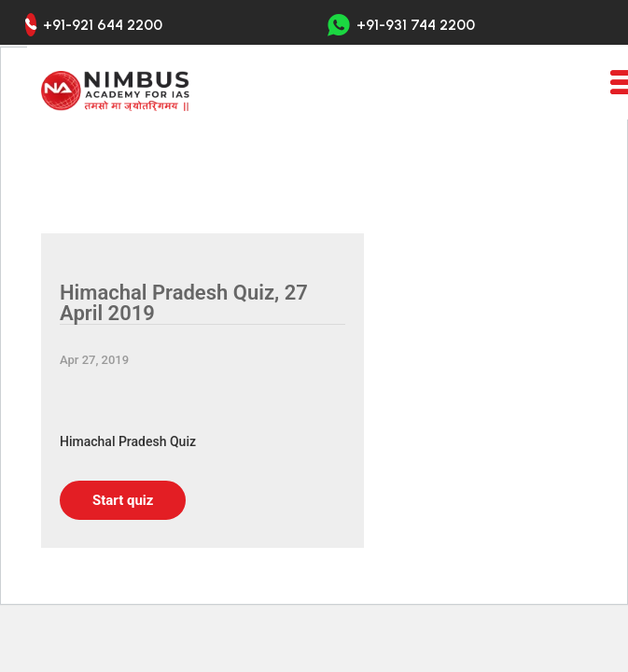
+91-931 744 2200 (401, 25)
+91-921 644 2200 (103, 25)
